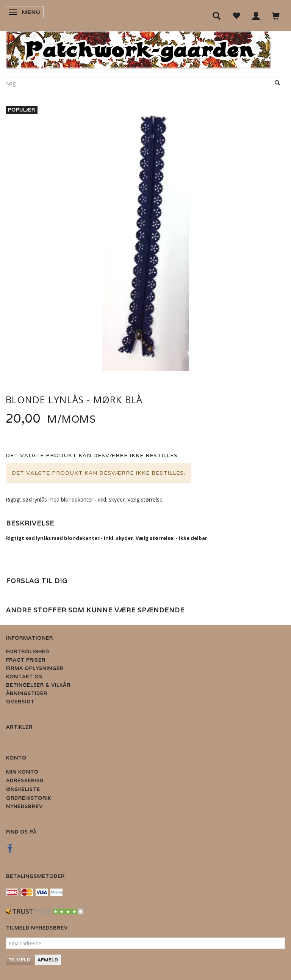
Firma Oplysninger (35, 668)
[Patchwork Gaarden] (138, 48)
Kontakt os (24, 677)
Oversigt (20, 702)
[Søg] (278, 83)
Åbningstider (27, 693)
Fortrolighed (28, 652)
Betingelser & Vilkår (38, 685)
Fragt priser (26, 660)
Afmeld (48, 960)
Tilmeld (20, 960)
